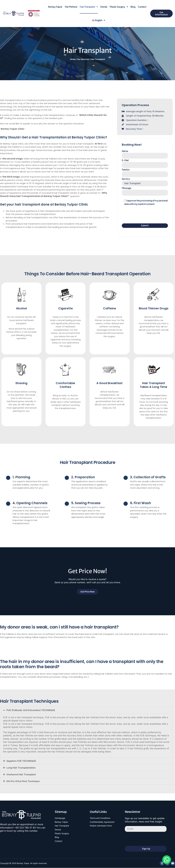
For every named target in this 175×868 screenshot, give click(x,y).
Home (73, 59)
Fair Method (71, 7)
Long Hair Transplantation (21, 768)
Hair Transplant (89, 7)
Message (145, 191)
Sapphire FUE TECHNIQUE (21, 761)
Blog (133, 7)
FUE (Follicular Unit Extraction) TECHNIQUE (31, 710)
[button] (86, 710)
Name (145, 154)
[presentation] (144, 215)
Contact (142, 7)
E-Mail (145, 163)
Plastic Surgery (119, 7)
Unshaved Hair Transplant (21, 774)
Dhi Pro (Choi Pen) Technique (23, 781)
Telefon (145, 173)
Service (145, 182)
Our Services (83, 59)
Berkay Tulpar (55, 7)
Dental (104, 7)
